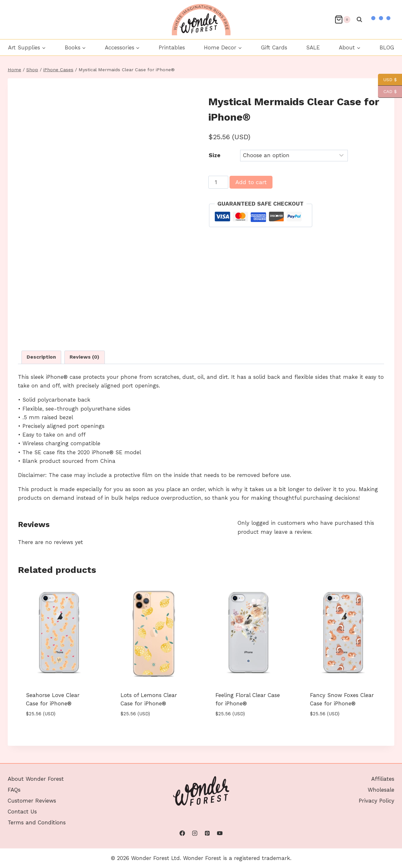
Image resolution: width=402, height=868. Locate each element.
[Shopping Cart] (342, 19)
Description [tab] (41, 357)
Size (215, 155)
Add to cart (251, 182)
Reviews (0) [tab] (84, 357)
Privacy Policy (377, 801)
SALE (313, 47)
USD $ (387, 80)
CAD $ (387, 92)
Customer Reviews (32, 801)
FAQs (14, 790)
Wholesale (381, 790)
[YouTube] (220, 833)
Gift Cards (274, 47)
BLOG (387, 47)
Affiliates (383, 779)
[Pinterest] (207, 833)
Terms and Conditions (37, 822)
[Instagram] (195, 833)
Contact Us (22, 812)
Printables (172, 47)
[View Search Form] (359, 20)
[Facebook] (182, 833)
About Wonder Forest (36, 779)
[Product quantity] (218, 182)
